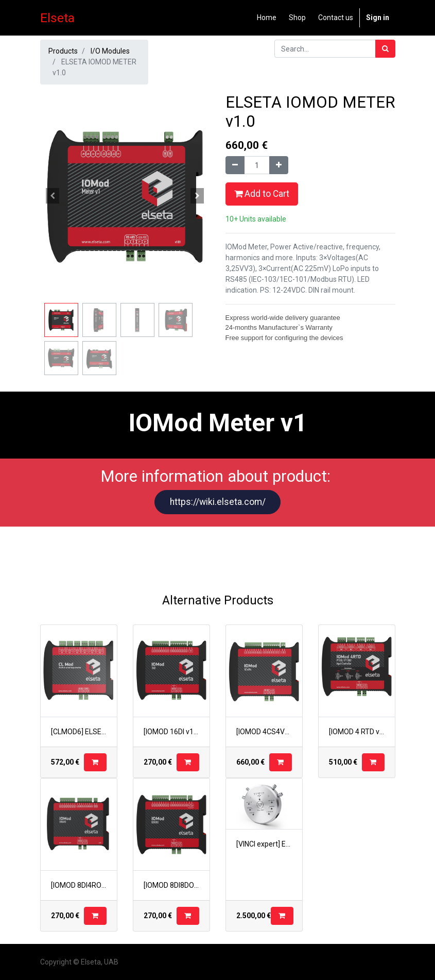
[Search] (385, 49)
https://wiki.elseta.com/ (218, 502)
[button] (53, 196)
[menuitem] (267, 18)
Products (63, 51)
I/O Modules (110, 51)
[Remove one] (235, 165)
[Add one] (279, 165)
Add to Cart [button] (262, 194)
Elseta (57, 18)
